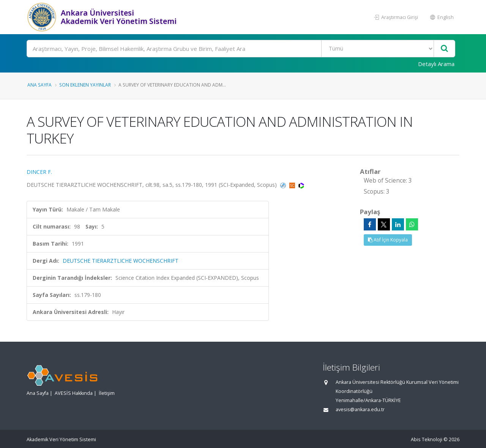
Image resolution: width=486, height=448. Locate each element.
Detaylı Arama (436, 64)
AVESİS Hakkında (74, 393)
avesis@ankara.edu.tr (360, 409)
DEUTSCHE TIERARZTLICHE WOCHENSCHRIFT (121, 261)
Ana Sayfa (39, 85)
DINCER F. (39, 172)
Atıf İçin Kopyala (388, 240)
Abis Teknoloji (427, 439)
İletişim (107, 393)
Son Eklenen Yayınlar (85, 85)
